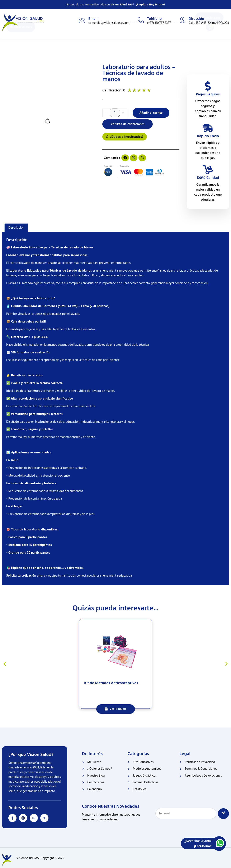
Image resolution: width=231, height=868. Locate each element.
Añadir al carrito (151, 113)
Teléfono (154, 19)
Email (93, 19)
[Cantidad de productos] (115, 113)
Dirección (196, 19)
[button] (125, 158)
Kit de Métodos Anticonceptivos (111, 683)
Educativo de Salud (110, 40)
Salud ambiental (176, 40)
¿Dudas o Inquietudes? (125, 137)
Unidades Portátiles (144, 40)
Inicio (86, 40)
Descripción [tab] (16, 228)
